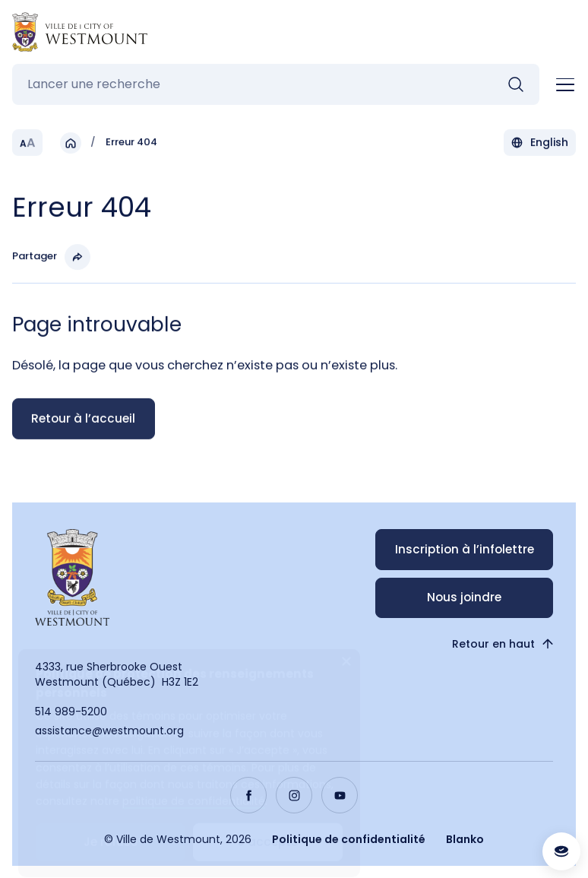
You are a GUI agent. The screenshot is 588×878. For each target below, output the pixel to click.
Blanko (465, 839)
